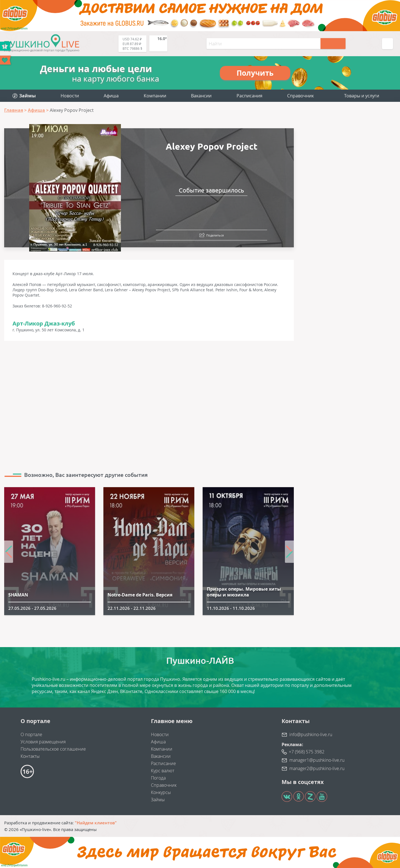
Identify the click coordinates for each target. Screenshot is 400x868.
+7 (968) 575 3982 (307, 752)
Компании (155, 96)
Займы (158, 800)
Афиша (111, 96)
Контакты (30, 756)
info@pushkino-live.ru (311, 734)
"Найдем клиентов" (96, 823)
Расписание (163, 763)
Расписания (249, 96)
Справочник (300, 96)
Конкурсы (161, 792)
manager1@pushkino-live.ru (317, 760)
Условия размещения (43, 742)
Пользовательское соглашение (53, 749)
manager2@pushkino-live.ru (317, 768)
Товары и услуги (362, 96)
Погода (158, 778)
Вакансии (201, 96)
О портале (31, 734)
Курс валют (163, 771)
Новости (70, 96)
